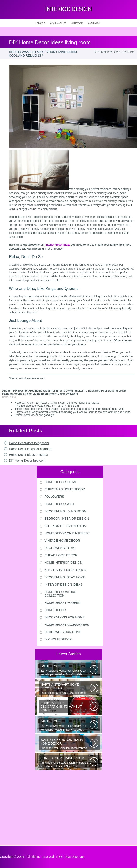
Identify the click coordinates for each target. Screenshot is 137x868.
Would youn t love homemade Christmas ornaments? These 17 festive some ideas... (65, 707)
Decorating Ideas (60, 548)
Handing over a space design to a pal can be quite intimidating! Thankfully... (65, 762)
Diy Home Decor (58, 639)
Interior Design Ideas (63, 585)
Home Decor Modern (63, 603)
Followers (54, 497)
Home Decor (55, 610)
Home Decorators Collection (60, 594)
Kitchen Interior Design (66, 570)
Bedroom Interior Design (67, 519)
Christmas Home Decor (65, 489)
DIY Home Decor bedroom (27, 460)
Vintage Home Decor (62, 541)
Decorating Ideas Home (65, 577)
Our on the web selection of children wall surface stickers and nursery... (65, 744)
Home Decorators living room (29, 443)
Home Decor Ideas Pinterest (28, 455)
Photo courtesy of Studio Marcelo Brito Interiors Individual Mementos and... (65, 689)
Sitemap (77, 23)
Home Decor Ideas (60, 482)
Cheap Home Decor (61, 555)
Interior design (68, 9)
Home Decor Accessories (67, 625)
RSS (59, 857)
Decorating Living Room (66, 511)
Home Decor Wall (60, 504)
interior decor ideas (58, 245)
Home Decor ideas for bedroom (30, 449)
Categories (58, 23)
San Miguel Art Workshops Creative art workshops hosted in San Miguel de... (65, 670)
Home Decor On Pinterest (67, 533)
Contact (94, 23)
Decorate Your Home (63, 632)
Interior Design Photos (65, 526)
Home (41, 23)
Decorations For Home (65, 617)
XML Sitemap (75, 857)
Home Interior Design (63, 563)
